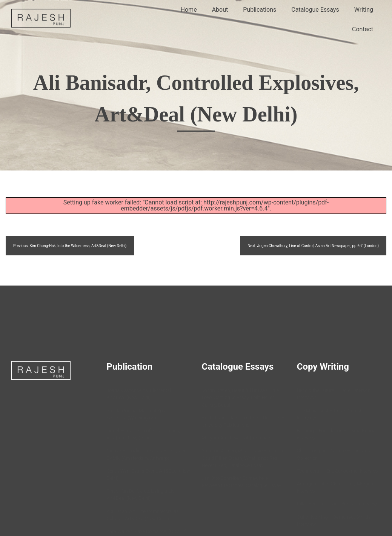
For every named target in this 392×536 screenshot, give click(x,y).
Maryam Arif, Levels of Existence (236, 438)
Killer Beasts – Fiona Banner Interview (337, 504)
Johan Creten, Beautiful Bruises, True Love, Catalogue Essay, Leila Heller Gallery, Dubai (241, 397)
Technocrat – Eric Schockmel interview (338, 471)
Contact (363, 29)
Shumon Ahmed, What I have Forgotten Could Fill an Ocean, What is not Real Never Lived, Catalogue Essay (243, 458)
